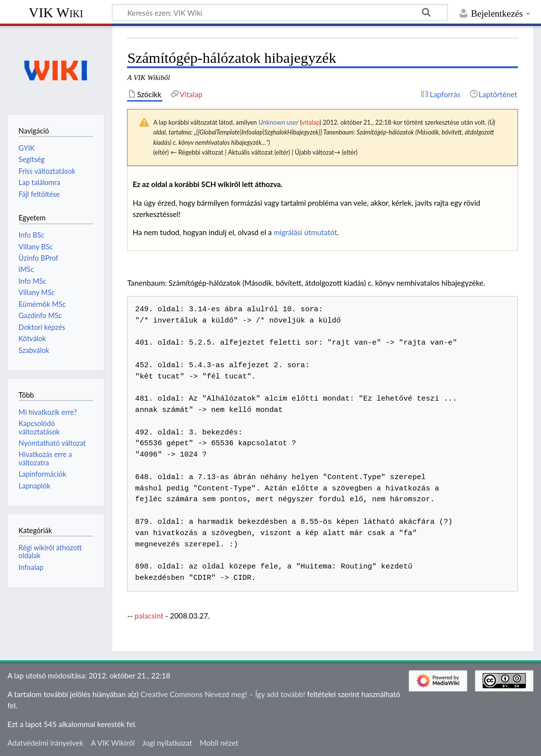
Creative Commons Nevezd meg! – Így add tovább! (223, 694)
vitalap (311, 122)
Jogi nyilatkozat (167, 743)
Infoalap (31, 567)
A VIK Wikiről (113, 743)
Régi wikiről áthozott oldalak (50, 552)
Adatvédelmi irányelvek (45, 743)
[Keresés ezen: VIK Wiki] (280, 12)
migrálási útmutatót (305, 232)
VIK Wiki (56, 13)
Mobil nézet (219, 743)
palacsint (149, 616)
